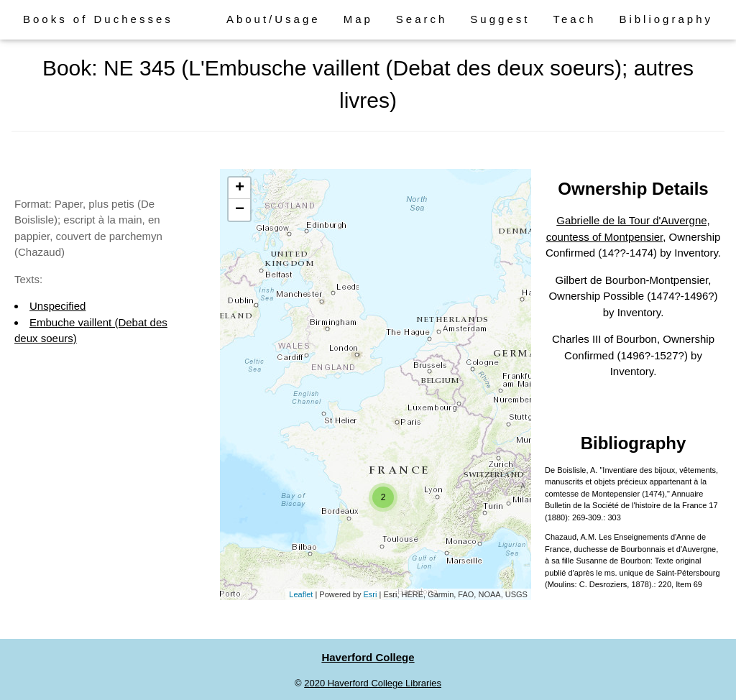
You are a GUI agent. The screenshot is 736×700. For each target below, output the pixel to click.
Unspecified (57, 306)
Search (422, 19)
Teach (574, 19)
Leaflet (301, 594)
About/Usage (273, 19)
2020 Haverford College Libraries (373, 683)
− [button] (240, 210)
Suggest (500, 19)
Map (358, 19)
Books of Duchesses (98, 19)
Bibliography (666, 19)
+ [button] (240, 188)
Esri (371, 594)
